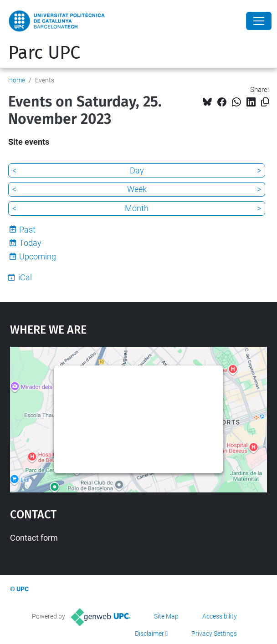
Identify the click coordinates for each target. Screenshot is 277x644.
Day (137, 170)
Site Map (166, 616)
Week (137, 189)
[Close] (259, 21)
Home (17, 80)
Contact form (34, 538)
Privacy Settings (214, 634)
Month (137, 208)
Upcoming (38, 256)
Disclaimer (149, 634)
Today (30, 243)
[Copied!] (265, 102)
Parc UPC (44, 53)
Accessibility (220, 616)
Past (27, 230)
